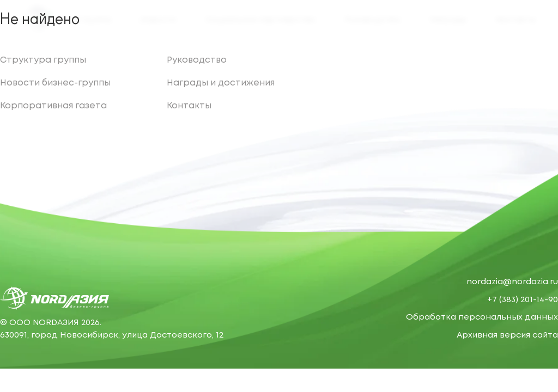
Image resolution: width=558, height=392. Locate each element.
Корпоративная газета (53, 106)
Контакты (189, 106)
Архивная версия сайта (507, 335)
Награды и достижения (221, 83)
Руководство (197, 60)
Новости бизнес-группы (55, 83)
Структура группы (43, 60)
